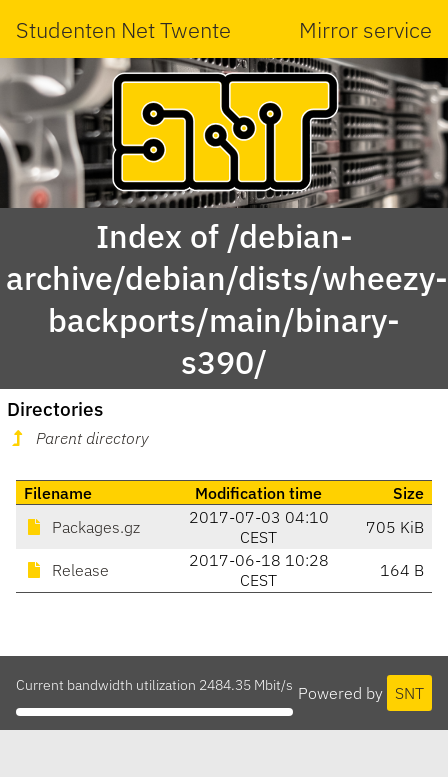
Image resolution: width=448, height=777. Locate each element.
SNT (409, 693)
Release (66, 570)
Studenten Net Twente (123, 29)
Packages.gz (82, 527)
